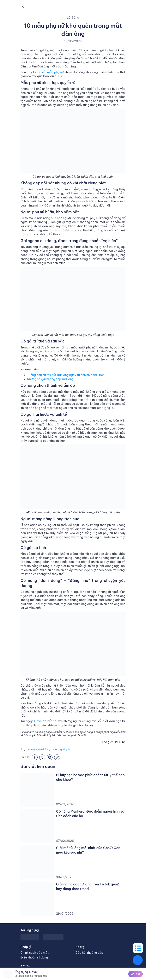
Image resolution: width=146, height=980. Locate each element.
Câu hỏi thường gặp (89, 953)
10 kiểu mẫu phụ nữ (50, 72)
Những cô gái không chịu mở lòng (50, 379)
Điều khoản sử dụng (34, 957)
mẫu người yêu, (62, 749)
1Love (38, 721)
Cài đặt (135, 974)
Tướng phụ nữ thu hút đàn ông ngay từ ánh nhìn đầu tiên (66, 375)
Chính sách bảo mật (35, 953)
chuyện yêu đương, (40, 749)
